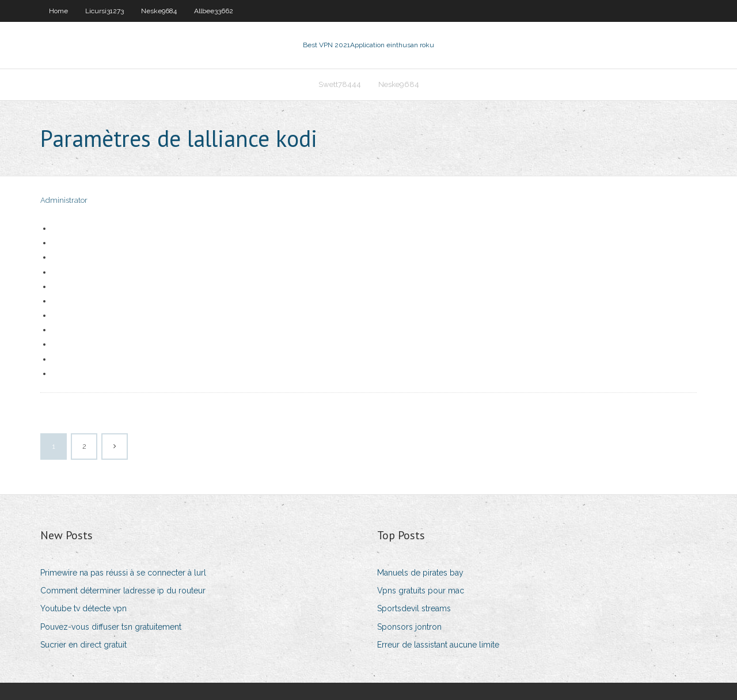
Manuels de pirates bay (420, 573)
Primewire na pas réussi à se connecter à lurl (123, 573)
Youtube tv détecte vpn (83, 608)
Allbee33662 (214, 11)
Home (58, 11)
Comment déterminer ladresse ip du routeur (123, 591)
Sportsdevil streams (414, 608)
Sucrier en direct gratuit (83, 645)
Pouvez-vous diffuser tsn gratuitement (111, 627)
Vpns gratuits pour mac (421, 591)
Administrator (64, 200)
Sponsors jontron (409, 627)
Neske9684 (159, 11)
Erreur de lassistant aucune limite (438, 645)
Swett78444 (340, 84)
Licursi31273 (105, 11)
